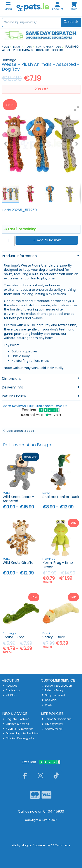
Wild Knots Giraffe (18, 563)
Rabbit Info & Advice (17, 729)
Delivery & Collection (57, 686)
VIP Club (9, 695)
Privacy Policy (52, 724)
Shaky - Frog (14, 637)
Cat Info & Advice (16, 724)
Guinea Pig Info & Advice (20, 733)
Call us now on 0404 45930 (41, 811)
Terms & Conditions (57, 719)
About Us (10, 686)
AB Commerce (60, 845)
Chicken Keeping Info (18, 738)
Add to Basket (47, 240)
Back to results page (20, 431)
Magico (27, 845)
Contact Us (12, 690)
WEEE (47, 705)
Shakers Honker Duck (61, 497)
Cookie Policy (52, 729)
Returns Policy (53, 690)
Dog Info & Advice (16, 719)
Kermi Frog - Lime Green (58, 565)
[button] (77, 109)
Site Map (49, 700)
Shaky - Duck (54, 637)
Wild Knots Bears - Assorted (18, 499)
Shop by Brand (53, 695)
